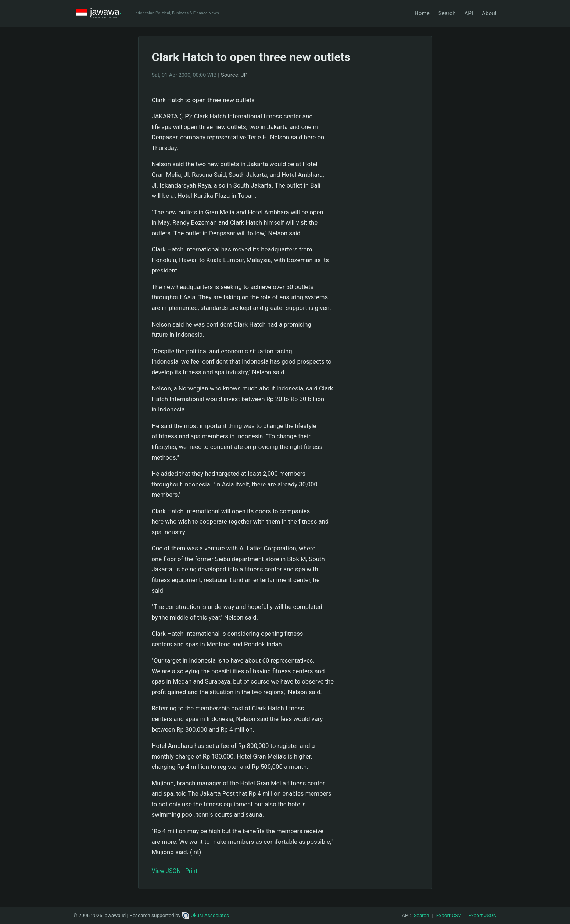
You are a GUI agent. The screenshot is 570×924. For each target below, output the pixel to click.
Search (447, 13)
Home (422, 13)
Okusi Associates (206, 915)
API (469, 13)
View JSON (166, 871)
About (489, 13)
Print (191, 871)
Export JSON (482, 915)
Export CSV (449, 915)
